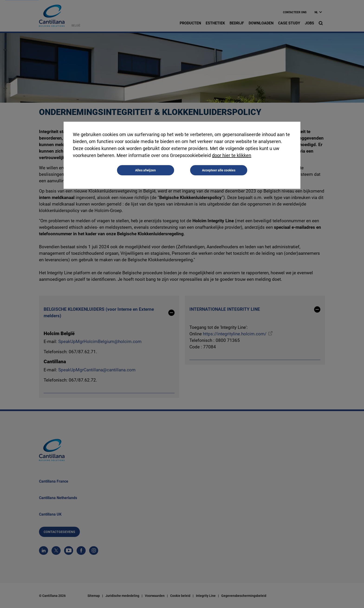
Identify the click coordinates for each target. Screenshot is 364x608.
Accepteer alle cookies (219, 170)
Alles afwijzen (145, 170)
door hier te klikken (232, 155)
